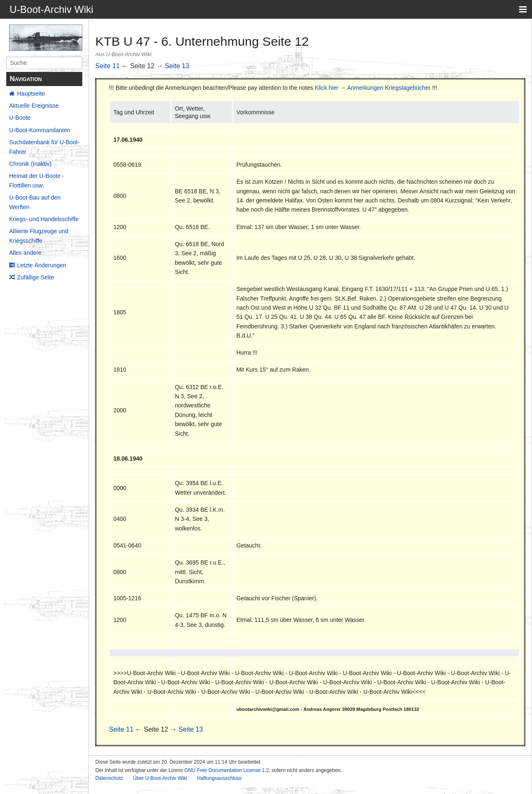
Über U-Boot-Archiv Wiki (160, 778)
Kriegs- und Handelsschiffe (44, 219)
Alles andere (25, 253)
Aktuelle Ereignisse (34, 106)
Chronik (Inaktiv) (30, 164)
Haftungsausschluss (219, 778)
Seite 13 (177, 66)
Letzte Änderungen (42, 265)
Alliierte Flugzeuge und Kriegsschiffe (39, 236)
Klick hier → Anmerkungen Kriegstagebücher (373, 88)
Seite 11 (107, 66)
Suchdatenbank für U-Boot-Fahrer (44, 147)
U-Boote (20, 118)
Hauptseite (31, 94)
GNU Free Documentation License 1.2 (226, 770)
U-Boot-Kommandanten (40, 130)
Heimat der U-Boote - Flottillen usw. (37, 180)
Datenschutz (109, 778)
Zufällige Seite (36, 277)
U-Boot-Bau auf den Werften (35, 202)
